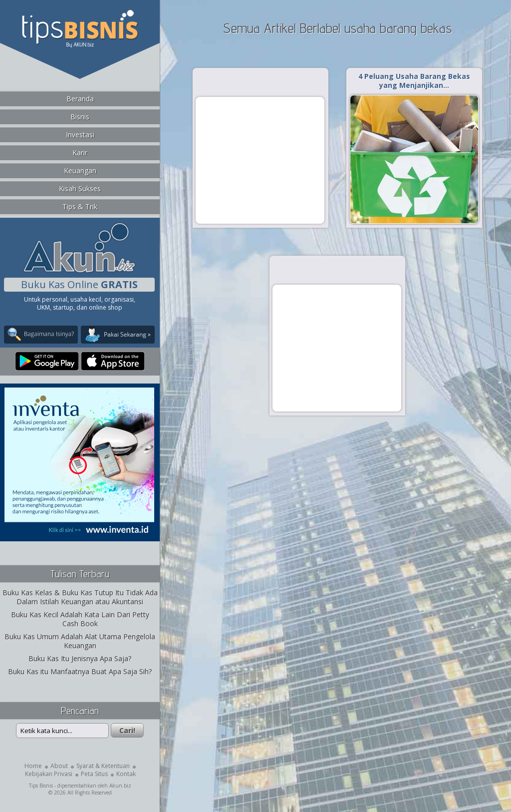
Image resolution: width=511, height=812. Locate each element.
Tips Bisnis (41, 786)
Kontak (126, 774)
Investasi (80, 135)
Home (33, 766)
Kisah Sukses (80, 189)
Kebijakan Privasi (49, 774)
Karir (80, 153)
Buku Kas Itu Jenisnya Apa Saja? (80, 658)
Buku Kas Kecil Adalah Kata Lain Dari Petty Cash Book (80, 619)
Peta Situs (94, 774)
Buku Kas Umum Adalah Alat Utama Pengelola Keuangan (80, 641)
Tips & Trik (80, 206)
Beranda (80, 99)
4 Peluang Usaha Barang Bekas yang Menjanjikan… (414, 81)
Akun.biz (120, 786)
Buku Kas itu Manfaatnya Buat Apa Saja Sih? (80, 671)
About (59, 766)
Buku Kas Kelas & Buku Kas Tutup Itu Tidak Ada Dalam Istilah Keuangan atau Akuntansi (80, 597)
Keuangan (80, 171)
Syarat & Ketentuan (103, 766)
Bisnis (80, 117)
